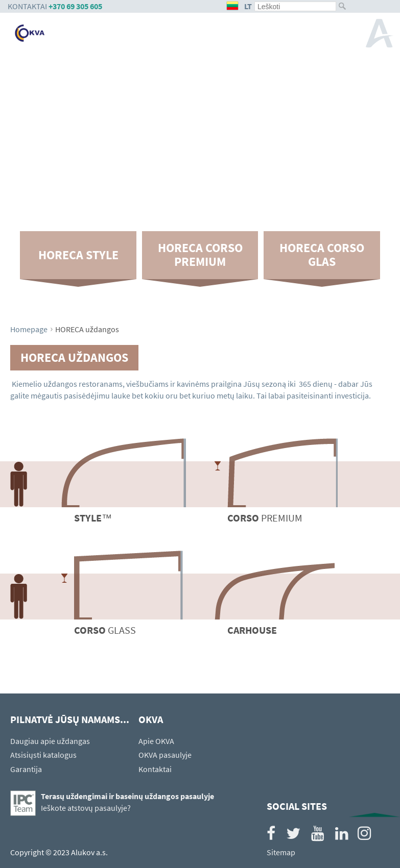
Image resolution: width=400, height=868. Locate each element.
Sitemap (281, 852)
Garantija (26, 769)
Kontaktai (155, 769)
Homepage (29, 329)
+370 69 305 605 (75, 6)
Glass (105, 630)
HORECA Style (78, 255)
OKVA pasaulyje (165, 755)
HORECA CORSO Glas (322, 255)
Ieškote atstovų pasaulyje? (86, 808)
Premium (265, 518)
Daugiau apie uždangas (50, 741)
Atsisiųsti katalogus (43, 755)
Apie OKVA (156, 741)
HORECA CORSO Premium (200, 255)
